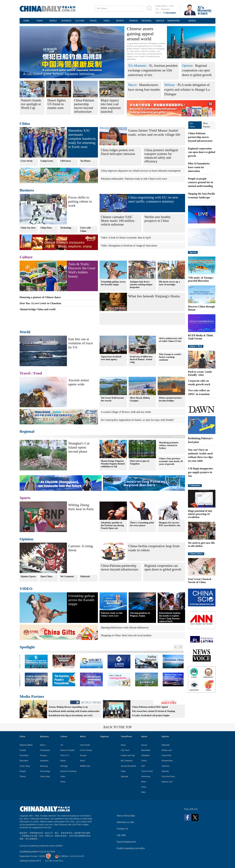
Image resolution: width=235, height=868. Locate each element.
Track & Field (147, 771)
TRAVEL (93, 21)
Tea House (85, 161)
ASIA (171, 6)
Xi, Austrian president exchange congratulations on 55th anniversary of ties (153, 70)
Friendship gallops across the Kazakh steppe (113, 283)
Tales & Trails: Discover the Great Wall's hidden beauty (82, 270)
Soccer (144, 745)
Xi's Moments (137, 66)
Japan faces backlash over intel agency (111, 358)
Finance (43, 755)
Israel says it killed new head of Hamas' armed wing (141, 359)
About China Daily (126, 816)
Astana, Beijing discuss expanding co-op (68, 707)
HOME (26, 21)
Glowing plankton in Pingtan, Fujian (140, 614)
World (25, 332)
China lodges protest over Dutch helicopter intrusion (118, 152)
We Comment (67, 576)
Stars (143, 792)
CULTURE (80, 21)
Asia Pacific (85, 745)
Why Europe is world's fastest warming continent (170, 357)
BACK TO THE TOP (117, 727)
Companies (45, 750)
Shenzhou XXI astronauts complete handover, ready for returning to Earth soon (82, 139)
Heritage (64, 766)
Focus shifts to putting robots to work (80, 201)
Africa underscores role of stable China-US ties (170, 340)
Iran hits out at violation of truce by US (81, 343)
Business (27, 190)
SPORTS (120, 21)
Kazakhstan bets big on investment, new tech (70, 715)
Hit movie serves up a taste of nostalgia (169, 283)
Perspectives (167, 761)
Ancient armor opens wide (79, 382)
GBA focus (66, 161)
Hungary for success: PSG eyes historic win (170, 524)
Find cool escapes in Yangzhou (140, 462)
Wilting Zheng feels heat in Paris (81, 507)
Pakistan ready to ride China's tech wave (112, 614)
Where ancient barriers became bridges (170, 399)
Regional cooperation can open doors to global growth (197, 70)
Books (63, 761)
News (123, 745)
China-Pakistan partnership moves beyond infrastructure (120, 567)
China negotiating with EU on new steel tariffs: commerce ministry (153, 199)
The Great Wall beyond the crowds (112, 399)
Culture (26, 257)
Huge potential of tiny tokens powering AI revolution (200, 514)
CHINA (40, 21)
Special (193, 252)
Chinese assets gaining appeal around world (140, 34)
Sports (25, 498)
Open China (46, 576)
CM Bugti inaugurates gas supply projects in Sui (200, 472)
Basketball (146, 750)
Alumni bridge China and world (38, 309)
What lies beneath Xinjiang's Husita (154, 296)
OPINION (133, 21)
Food (38, 373)
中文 (157, 9)
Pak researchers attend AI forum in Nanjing (153, 711)
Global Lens (167, 750)
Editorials (85, 576)
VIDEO (106, 21)
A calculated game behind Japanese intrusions (59, 74)
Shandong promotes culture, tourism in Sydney (169, 445)
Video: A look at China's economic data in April (126, 238)
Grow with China (86, 229)
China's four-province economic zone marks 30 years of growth (171, 461)
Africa (82, 761)
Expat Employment (126, 842)
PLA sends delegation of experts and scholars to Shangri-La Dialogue (187, 89)
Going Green (47, 161)
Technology (66, 228)
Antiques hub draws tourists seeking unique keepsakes (141, 284)
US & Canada (86, 750)
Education (24, 761)
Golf (143, 766)
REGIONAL (147, 21)
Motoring (44, 766)
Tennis (144, 761)
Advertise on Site (125, 822)
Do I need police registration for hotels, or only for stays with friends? (137, 420)
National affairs (26, 745)
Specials (124, 777)
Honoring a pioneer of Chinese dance (40, 297)
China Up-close (28, 228)
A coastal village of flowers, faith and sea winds (126, 412)
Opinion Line (167, 782)
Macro (132, 85)
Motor (144, 782)
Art (62, 745)
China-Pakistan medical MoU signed (150, 707)
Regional (27, 431)
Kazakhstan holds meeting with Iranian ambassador (74, 711)
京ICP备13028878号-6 (54, 861)
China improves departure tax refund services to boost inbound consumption (141, 171)
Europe (83, 755)
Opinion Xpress (28, 576)
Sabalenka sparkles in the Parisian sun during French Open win (112, 525)
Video (63, 777)
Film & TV (65, 755)
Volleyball (145, 755)
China (25, 123)
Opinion (187, 66)
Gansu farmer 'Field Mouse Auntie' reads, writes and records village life (154, 132)
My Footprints (127, 761)
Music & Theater (67, 750)
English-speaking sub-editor (131, 848)
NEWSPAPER (173, 21)
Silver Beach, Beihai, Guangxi (140, 399)
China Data (46, 228)
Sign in (158, 13)
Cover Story (25, 766)
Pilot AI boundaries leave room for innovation (199, 167)
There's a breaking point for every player (142, 524)
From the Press (168, 777)
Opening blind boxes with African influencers (125, 628)
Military (170, 85)
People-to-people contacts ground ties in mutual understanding (201, 182)
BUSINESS (67, 21)
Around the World (128, 766)
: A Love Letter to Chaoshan (40, 303)
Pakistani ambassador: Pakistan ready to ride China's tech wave (134, 179)
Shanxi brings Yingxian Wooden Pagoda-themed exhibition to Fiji (113, 464)
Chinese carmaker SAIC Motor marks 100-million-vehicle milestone (118, 221)
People (23, 771)
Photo (63, 782)
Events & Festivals (68, 771)
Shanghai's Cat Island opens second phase (79, 447)
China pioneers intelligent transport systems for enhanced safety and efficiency (161, 156)
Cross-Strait (27, 161)
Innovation (24, 755)
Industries (44, 761)
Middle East (85, 766)
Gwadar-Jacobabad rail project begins (151, 715)
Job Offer (121, 835)
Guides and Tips (128, 755)
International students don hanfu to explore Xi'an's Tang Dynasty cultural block (170, 617)
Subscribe (165, 9)
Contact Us (122, 829)
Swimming (146, 777)
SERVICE (160, 21)
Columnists (195, 485)
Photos (23, 777)
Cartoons (166, 766)
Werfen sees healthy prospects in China (158, 219)
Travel (25, 373)
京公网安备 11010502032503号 (70, 856)
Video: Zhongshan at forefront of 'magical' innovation (129, 246)
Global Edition (161, 6)
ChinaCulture (196, 554)
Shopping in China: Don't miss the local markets (126, 635)
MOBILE (192, 21)
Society (23, 750)
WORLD (53, 21)
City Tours (125, 750)
